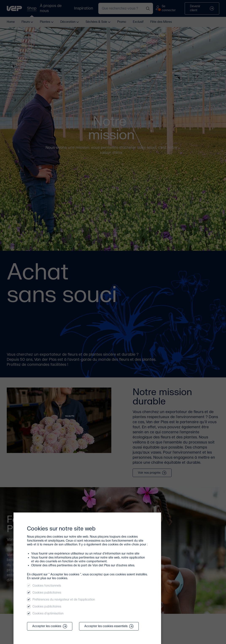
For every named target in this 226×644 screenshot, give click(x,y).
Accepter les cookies (50, 626)
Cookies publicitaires (47, 593)
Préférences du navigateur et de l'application (64, 600)
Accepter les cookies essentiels (109, 626)
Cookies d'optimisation (48, 613)
